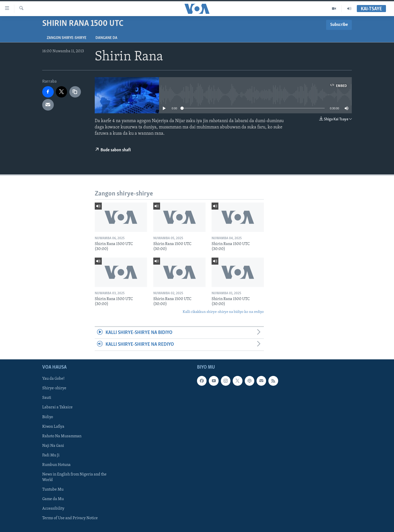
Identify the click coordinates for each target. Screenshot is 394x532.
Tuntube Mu (53, 490)
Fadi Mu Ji (51, 455)
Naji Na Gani (53, 446)
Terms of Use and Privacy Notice (70, 518)
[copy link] (75, 92)
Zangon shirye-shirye (67, 38)
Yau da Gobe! (53, 379)
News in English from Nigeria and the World (74, 477)
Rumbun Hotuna (56, 465)
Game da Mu (53, 499)
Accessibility (53, 509)
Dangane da (106, 38)
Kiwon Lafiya (53, 426)
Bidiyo (48, 417)
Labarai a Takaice (57, 407)
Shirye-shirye (54, 388)
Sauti (47, 398)
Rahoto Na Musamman (62, 436)
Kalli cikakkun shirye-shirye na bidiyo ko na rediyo (223, 312)
